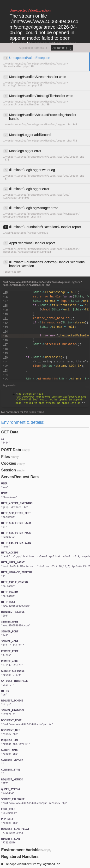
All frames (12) (62, 48)
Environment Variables (22, 850)
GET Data (10, 432)
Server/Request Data (20, 477)
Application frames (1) (33, 48)
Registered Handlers (20, 857)
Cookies (9, 463)
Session (9, 470)
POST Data (11, 450)
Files (6, 457)
